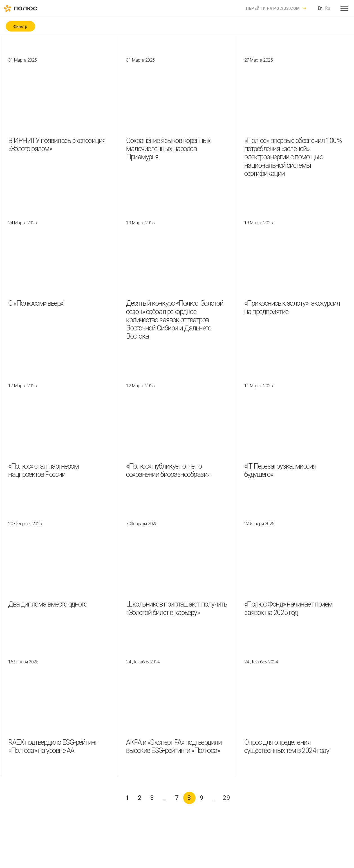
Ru (328, 8)
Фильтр (20, 26)
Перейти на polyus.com (273, 8)
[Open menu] (344, 8)
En (320, 8)
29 (227, 798)
